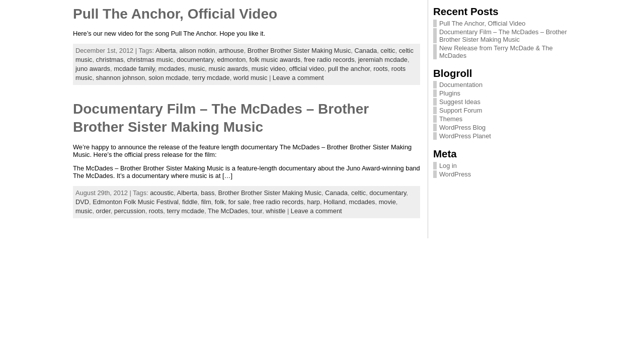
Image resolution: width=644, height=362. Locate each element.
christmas (110, 60)
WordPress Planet (465, 136)
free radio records (329, 60)
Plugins (450, 93)
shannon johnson (120, 78)
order (103, 211)
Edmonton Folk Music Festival (136, 202)
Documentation (461, 85)
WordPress (455, 174)
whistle (275, 211)
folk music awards (275, 60)
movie (387, 202)
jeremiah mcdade (383, 60)
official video (307, 69)
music (196, 69)
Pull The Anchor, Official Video (175, 14)
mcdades (172, 69)
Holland (334, 202)
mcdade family (134, 69)
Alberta (166, 51)
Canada (366, 51)
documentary (195, 60)
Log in (448, 166)
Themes (451, 119)
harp (313, 202)
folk (220, 202)
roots (380, 69)
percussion (130, 211)
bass (208, 193)
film (206, 202)
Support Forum (461, 110)
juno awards (93, 69)
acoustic (162, 193)
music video (269, 69)
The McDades (228, 211)
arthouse (231, 51)
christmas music (150, 60)
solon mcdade (169, 78)
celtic (388, 51)
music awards (228, 69)
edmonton (231, 60)
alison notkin (197, 51)
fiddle (190, 202)
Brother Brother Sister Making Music (299, 51)
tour (257, 211)
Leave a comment (298, 78)
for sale (239, 202)
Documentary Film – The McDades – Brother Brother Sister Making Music (503, 36)
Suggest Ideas (460, 102)
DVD (82, 202)
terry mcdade (211, 78)
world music (251, 78)
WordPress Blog (462, 127)
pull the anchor (349, 69)
